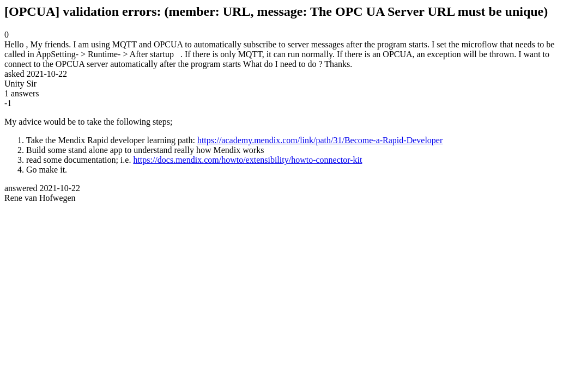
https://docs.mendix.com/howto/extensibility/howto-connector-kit (247, 160)
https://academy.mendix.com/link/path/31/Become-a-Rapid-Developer (320, 140)
